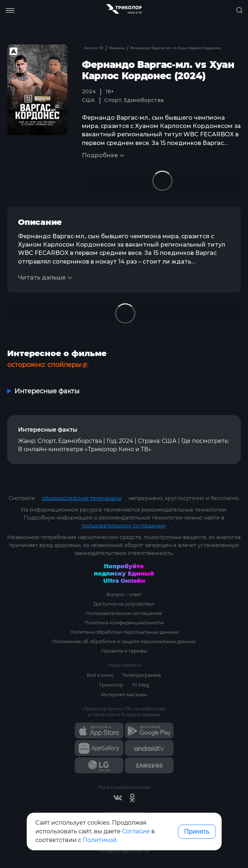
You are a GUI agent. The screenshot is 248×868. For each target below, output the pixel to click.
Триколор (111, 685)
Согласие (136, 831)
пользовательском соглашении (124, 526)
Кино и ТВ (94, 48)
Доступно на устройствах (124, 604)
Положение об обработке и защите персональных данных (124, 641)
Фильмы (118, 48)
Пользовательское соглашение (124, 613)
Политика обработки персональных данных (124, 632)
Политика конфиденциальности (124, 623)
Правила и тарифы (124, 651)
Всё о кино (100, 675)
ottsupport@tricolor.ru (124, 850)
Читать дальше (42, 277)
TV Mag (140, 685)
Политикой (99, 840)
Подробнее (100, 155)
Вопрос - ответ (124, 594)
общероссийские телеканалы (82, 498)
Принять (197, 831)
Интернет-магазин (124, 694)
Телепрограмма (142, 675)
